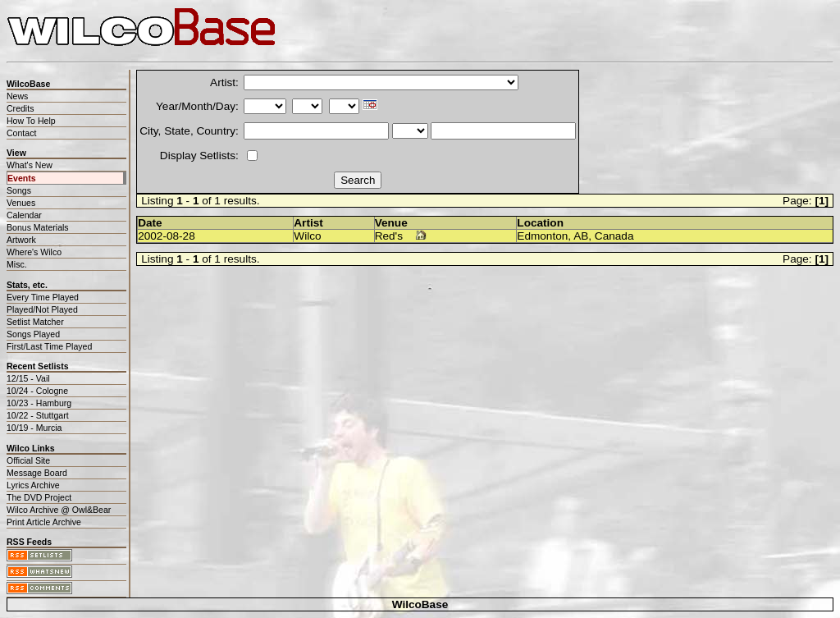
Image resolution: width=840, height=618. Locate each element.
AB (581, 236)
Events (22, 178)
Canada (614, 236)
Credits (20, 108)
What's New (30, 165)
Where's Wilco (34, 252)
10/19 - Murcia (34, 428)
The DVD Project (39, 497)
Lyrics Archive (33, 485)
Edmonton (542, 236)
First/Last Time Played (49, 346)
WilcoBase (420, 604)
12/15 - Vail (28, 378)
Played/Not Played (42, 309)
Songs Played (33, 334)
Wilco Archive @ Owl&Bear (59, 510)
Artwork (21, 240)
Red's (389, 236)
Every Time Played (43, 297)
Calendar (24, 215)
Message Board (37, 473)
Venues (21, 203)
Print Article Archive (44, 522)
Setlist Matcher (35, 322)
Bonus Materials (38, 227)
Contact (21, 133)
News (17, 96)
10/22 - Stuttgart (38, 415)
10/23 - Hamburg (39, 403)
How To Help (31, 121)
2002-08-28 (167, 236)
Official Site (28, 460)
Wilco (307, 236)
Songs (19, 190)
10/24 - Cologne (37, 391)
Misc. (17, 264)
